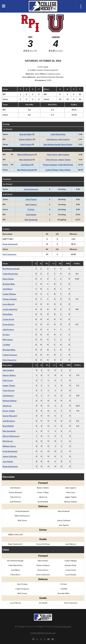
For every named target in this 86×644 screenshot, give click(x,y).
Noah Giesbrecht (10, 244)
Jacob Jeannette (31, 189)
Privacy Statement (63, 626)
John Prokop (26, 144)
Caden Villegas (52, 170)
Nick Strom (8, 441)
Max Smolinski (26, 160)
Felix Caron (52, 154)
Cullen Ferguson (10, 355)
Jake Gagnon (64, 139)
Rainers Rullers (26, 139)
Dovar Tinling (9, 411)
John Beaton (52, 139)
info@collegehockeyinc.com (43, 633)
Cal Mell (6, 345)
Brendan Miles (9, 350)
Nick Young (8, 339)
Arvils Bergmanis (10, 451)
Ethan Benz (8, 314)
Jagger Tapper (64, 160)
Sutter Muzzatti (10, 416)
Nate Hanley (67, 144)
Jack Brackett (9, 421)
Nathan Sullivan (10, 401)
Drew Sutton (8, 324)
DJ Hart (31, 209)
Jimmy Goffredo (10, 456)
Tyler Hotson (51, 160)
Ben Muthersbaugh (52, 144)
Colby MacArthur (58, 134)
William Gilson (9, 446)
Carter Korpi (8, 319)
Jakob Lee (7, 406)
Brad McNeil (8, 426)
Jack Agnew (31, 214)
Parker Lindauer (50, 165)
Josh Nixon (26, 165)
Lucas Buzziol (9, 304)
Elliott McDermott (26, 154)
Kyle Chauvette (10, 254)
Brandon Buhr (26, 134)
